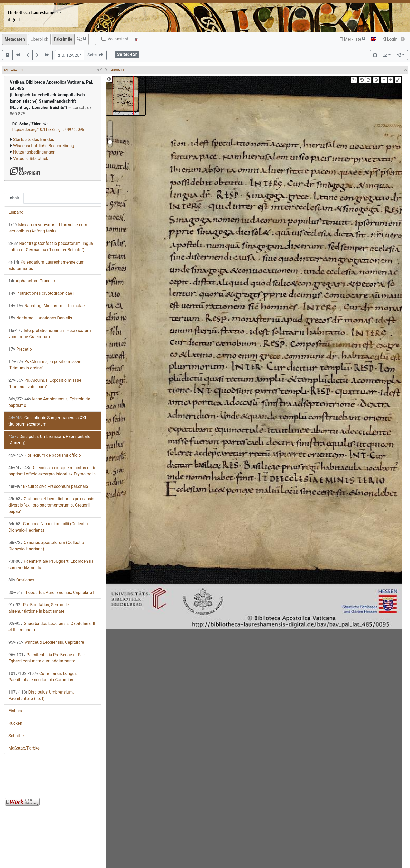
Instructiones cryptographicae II (42, 293)
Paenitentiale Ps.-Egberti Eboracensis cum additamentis (51, 564)
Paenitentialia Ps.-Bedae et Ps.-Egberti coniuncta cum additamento (47, 658)
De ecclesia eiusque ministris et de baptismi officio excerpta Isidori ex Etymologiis (52, 471)
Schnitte (16, 736)
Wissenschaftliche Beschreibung (44, 146)
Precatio (20, 349)
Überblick (39, 39)
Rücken (15, 723)
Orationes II (23, 580)
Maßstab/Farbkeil (25, 748)
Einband (16, 212)
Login (390, 39)
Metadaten (15, 39)
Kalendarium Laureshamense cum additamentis (47, 265)
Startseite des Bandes (34, 139)
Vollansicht (115, 39)
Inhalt (14, 198)
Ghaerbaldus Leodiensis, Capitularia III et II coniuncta (52, 627)
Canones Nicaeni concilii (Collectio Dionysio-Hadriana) (48, 527)
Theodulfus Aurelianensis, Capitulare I (51, 592)
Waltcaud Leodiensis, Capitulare (46, 642)
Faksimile (63, 39)
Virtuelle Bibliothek (31, 158)
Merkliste (353, 39)
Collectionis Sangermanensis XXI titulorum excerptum (47, 421)
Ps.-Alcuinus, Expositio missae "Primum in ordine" (45, 365)
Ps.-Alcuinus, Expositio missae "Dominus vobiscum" (45, 383)
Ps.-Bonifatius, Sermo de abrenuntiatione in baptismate (39, 608)
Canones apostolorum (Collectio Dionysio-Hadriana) (46, 546)
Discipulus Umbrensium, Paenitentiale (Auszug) (49, 440)
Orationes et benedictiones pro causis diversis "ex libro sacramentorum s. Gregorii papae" (51, 505)
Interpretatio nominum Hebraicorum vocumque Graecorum (50, 334)
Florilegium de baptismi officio (45, 455)
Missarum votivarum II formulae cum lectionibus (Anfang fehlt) (48, 228)
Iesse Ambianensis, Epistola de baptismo (49, 402)
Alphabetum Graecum (32, 281)
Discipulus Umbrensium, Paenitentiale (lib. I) (41, 695)
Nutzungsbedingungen (34, 152)
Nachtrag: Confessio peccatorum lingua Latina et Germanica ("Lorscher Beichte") (51, 247)
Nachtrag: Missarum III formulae (47, 306)
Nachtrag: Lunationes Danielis (40, 318)
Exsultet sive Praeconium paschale (48, 486)
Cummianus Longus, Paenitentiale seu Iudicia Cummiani (43, 677)
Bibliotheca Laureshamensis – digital (36, 16)
